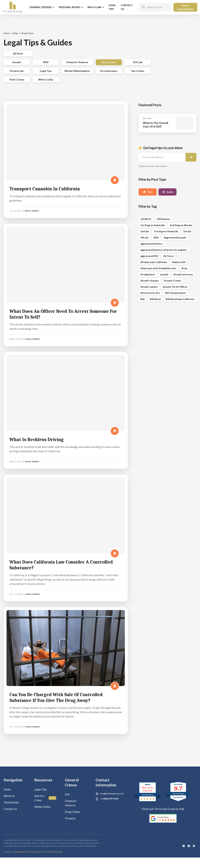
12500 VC (146, 219)
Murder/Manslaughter (77, 71)
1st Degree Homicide (153, 225)
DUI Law (138, 62)
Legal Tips (112, 7)
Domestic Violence (77, 62)
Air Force (169, 256)
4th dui (144, 238)
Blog (16, 33)
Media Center (43, 807)
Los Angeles (20, 852)
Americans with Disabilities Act (158, 268)
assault (164, 274)
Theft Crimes (17, 80)
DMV (46, 62)
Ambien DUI (179, 262)
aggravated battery (151, 244)
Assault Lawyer (149, 287)
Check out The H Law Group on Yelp (163, 809)
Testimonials (11, 802)
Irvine (49, 852)
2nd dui (145, 231)
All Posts (18, 54)
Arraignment (148, 274)
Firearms (70, 818)
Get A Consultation (185, 7)
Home (7, 33)
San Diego (31, 852)
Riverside (58, 852)
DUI (67, 794)
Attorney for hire (150, 293)
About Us (9, 796)
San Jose (41, 852)
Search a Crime (39, 798)
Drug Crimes (109, 62)
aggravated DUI (149, 256)
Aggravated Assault (175, 238)
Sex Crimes (138, 71)
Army (184, 268)
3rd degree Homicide (166, 231)
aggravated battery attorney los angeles (164, 250)
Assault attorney (183, 274)
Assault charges (150, 281)
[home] (13, 7)
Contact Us (127, 7)
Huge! (52, 798)
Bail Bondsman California (180, 299)
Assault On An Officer (175, 287)
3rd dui (187, 231)
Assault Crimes (173, 281)
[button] (41, 7)
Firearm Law (17, 71)
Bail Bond (155, 299)
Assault (17, 62)
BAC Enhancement (176, 293)
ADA (156, 238)
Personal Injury (109, 71)
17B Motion (163, 219)
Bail (143, 299)
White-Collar (46, 80)
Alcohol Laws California (154, 262)
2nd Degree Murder (181, 225)
